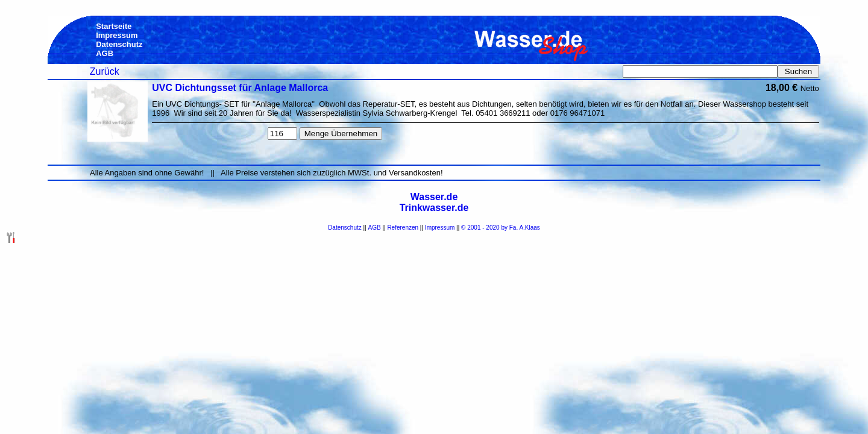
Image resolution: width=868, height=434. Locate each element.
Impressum (440, 228)
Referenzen (403, 228)
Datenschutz (345, 228)
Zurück (105, 71)
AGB (375, 228)
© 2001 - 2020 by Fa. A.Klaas (501, 228)
